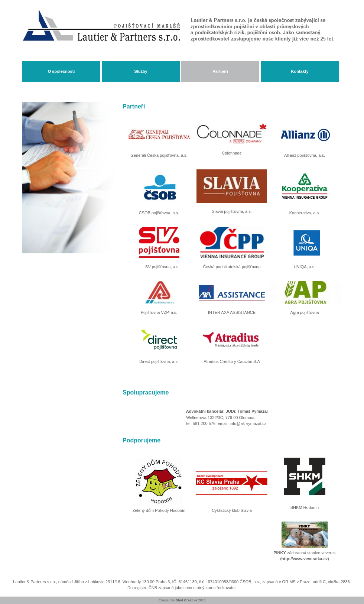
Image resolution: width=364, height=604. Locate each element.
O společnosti (61, 71)
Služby (141, 71)
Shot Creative (186, 600)
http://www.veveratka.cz (305, 559)
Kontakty (300, 71)
